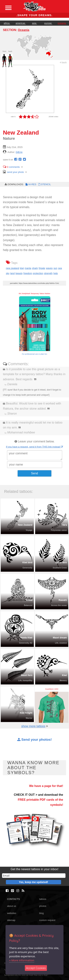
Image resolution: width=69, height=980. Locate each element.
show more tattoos (33, 726)
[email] (34, 876)
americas (21, 23)
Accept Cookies (36, 968)
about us (11, 906)
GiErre (19, 152)
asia (34, 23)
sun (55, 268)
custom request (47, 920)
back (63, 62)
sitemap (11, 920)
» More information (22, 960)
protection (38, 273)
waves (49, 268)
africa (7, 23)
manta (28, 268)
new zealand (13, 268)
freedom (28, 273)
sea (60, 268)
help (56, 273)
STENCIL (44, 184)
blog (41, 913)
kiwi (22, 268)
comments (11, 167)
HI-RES (31, 184)
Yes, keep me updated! (33, 882)
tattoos (43, 899)
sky (8, 273)
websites (12, 913)
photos (43, 906)
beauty (19, 273)
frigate (42, 268)
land (13, 273)
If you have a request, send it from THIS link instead (34, 447)
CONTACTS (13, 899)
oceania (62, 23)
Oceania (24, 30)
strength (48, 273)
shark (35, 268)
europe (48, 23)
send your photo (13, 172)
